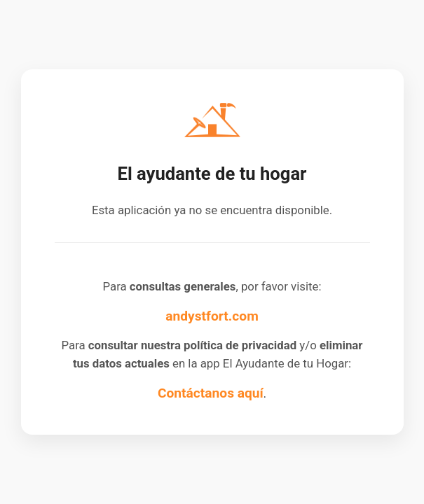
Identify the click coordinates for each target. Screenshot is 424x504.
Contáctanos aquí (211, 393)
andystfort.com (212, 316)
